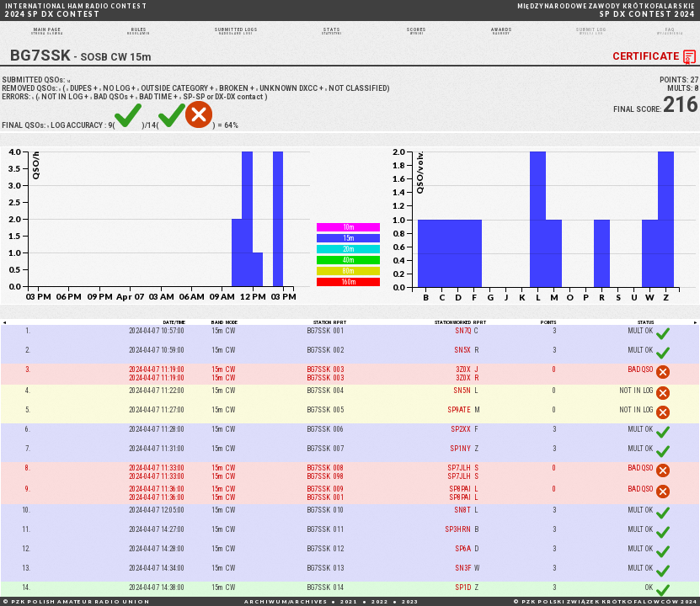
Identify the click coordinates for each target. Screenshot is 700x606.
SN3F (463, 587)
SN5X (462, 368)
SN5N (462, 408)
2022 (380, 601)
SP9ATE (459, 428)
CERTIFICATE (656, 75)
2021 (349, 601)
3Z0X (463, 387)
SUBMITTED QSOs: (38, 98)
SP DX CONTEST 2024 (606, 11)
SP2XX (461, 447)
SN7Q (463, 348)
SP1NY (460, 467)
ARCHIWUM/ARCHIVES (286, 601)
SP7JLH (459, 486)
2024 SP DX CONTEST (76, 11)
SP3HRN (458, 548)
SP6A (463, 567)
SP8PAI (460, 508)
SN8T (462, 529)
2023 (410, 601)
